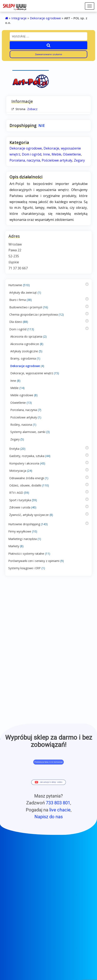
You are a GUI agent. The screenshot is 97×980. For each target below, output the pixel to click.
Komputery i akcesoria (24, 463)
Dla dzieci (16, 322)
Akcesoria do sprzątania (26, 336)
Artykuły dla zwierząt (23, 292)
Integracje (19, 18)
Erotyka (14, 449)
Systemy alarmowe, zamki (28, 432)
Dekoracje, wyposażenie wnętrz (32, 373)
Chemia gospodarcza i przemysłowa (34, 314)
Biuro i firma (18, 300)
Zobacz (32, 109)
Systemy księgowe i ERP (24, 568)
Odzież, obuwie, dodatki (25, 485)
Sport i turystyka (20, 500)
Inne (13, 381)
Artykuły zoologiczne (24, 351)
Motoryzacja (18, 471)
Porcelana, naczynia (24, 410)
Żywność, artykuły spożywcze (29, 515)
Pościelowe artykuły (24, 417)
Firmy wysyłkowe (20, 531)
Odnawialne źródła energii (27, 478)
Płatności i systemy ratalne (26, 554)
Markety (14, 546)
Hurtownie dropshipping (24, 524)
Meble (14, 388)
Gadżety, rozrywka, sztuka (27, 456)
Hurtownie (15, 285)
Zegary (15, 439)
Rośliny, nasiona (21, 425)
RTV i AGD (16, 493)
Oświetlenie (18, 403)
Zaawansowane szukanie (48, 54)
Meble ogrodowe (22, 395)
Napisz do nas (49, 817)
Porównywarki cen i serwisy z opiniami (34, 561)
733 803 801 (58, 803)
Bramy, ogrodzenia (23, 358)
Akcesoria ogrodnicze (25, 344)
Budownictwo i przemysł (26, 307)
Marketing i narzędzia (22, 539)
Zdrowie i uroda (20, 507)
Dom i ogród (18, 329)
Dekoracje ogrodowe (45, 18)
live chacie (60, 810)
